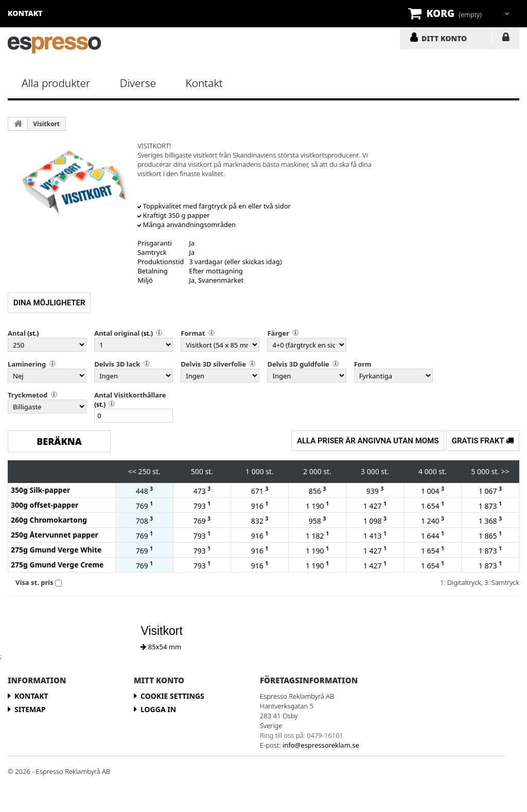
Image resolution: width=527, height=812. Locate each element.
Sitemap (30, 709)
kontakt (25, 13)
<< (132, 471)
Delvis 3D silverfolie (213, 364)
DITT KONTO (444, 38)
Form (363, 364)
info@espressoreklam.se (321, 745)
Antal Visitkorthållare (130, 395)
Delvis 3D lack (117, 364)
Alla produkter (56, 83)
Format (193, 333)
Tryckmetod (28, 395)
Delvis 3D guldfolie (298, 364)
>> (505, 471)
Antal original (117, 333)
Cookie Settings (172, 696)
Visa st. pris (34, 582)
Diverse (138, 83)
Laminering (27, 364)
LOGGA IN (506, 39)
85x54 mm (161, 647)
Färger (278, 333)
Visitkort (46, 124)
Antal (17, 333)
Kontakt (204, 83)
